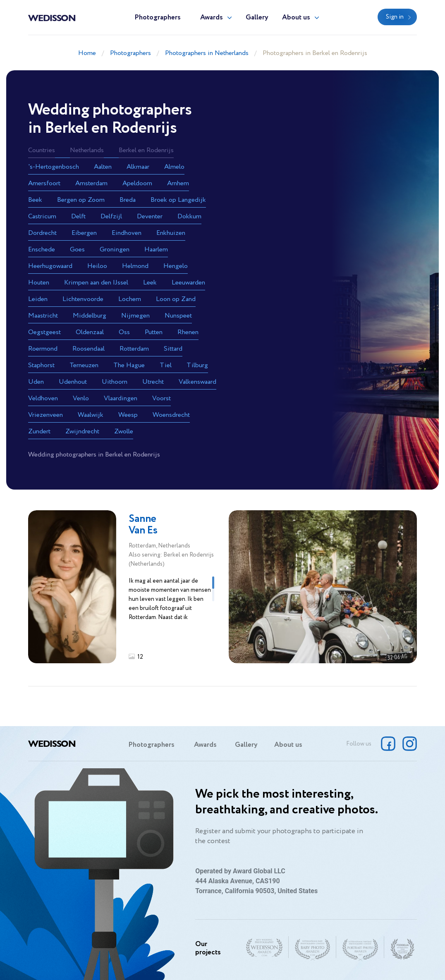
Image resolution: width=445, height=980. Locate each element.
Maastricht (43, 316)
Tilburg (197, 365)
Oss (124, 332)
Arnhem (178, 183)
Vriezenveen (45, 415)
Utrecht (153, 382)
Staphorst (41, 365)
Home (87, 53)
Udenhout (73, 382)
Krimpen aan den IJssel (96, 283)
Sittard (173, 349)
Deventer (150, 216)
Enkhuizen (171, 233)
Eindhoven (127, 233)
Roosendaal (89, 349)
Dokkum (189, 216)
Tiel (166, 365)
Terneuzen (84, 365)
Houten (39, 283)
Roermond (43, 349)
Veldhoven (43, 398)
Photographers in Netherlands (207, 53)
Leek (150, 283)
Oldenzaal (90, 332)
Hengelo (176, 266)
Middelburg (90, 316)
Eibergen (84, 233)
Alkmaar (138, 167)
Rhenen (188, 332)
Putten (154, 332)
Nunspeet (178, 316)
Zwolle (124, 431)
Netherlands (87, 150)
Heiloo (97, 266)
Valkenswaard (197, 382)
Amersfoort (44, 183)
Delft (78, 216)
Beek (35, 200)
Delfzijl (111, 216)
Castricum (42, 216)
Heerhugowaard (50, 266)
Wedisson (52, 17)
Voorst (161, 398)
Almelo (174, 167)
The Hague (129, 365)
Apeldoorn (137, 183)
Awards (212, 18)
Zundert (39, 431)
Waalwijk (91, 415)
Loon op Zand (176, 299)
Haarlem (156, 250)
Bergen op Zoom (81, 200)
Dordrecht (42, 233)
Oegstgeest (44, 332)
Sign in (395, 17)
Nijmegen (135, 316)
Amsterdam (91, 183)
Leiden (38, 299)
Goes (77, 250)
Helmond (135, 266)
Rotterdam (134, 349)
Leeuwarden (188, 283)
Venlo (81, 398)
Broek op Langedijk (178, 200)
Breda (128, 200)
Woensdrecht (171, 415)
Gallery (257, 18)
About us (296, 18)
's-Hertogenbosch (54, 167)
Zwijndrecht (82, 431)
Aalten (103, 167)
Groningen (115, 250)
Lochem (130, 299)
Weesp (128, 415)
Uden (36, 382)
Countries (42, 150)
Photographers (158, 18)
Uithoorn (115, 382)
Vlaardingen (121, 398)
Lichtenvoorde (83, 299)
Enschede (42, 250)
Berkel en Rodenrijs (146, 150)
